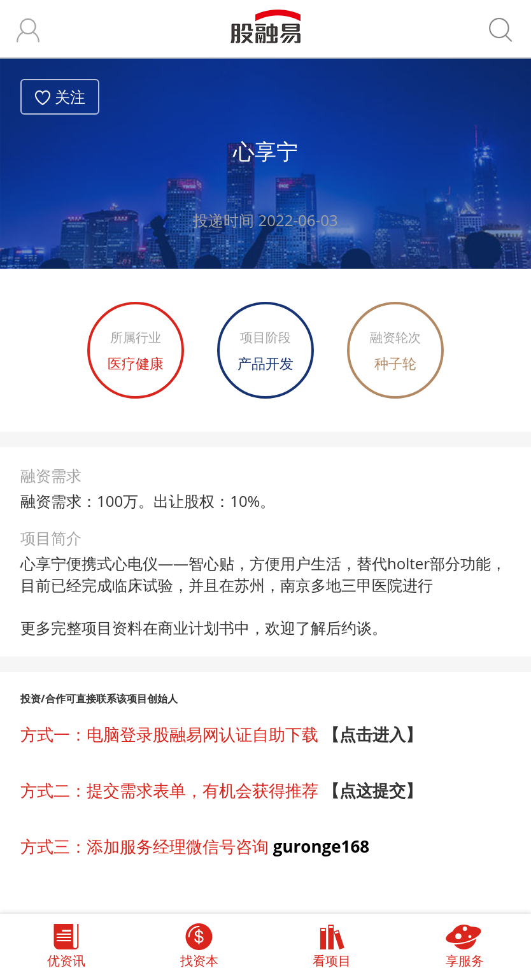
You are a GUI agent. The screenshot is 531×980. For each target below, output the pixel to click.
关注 (70, 96)
